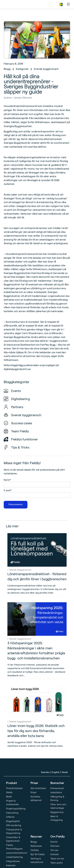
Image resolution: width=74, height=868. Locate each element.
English (56, 772)
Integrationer (13, 861)
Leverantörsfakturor (17, 853)
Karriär (54, 842)
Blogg (7, 69)
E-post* (8, 490)
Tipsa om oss (57, 859)
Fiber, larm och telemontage (58, 806)
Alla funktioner (38, 788)
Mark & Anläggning (57, 818)
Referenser (36, 846)
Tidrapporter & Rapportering (14, 831)
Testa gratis (57, 863)
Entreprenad (57, 788)
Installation (56, 792)
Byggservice (57, 812)
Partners (55, 846)
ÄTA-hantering (14, 825)
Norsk (65, 772)
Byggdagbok (13, 821)
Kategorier (22, 69)
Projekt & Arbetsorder (13, 803)
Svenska (45, 772)
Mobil (9, 797)
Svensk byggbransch (46, 69)
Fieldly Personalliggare (14, 847)
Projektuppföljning (16, 809)
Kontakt (55, 854)
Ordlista (35, 850)
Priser (34, 783)
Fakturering (12, 813)
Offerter (10, 817)
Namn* (7, 480)
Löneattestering (14, 857)
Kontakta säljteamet (36, 798)
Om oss (54, 850)
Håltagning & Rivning (57, 798)
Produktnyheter (14, 788)
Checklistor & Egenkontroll (13, 839)
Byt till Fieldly (38, 854)
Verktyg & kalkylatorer (37, 860)
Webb (9, 792)
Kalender (11, 865)
